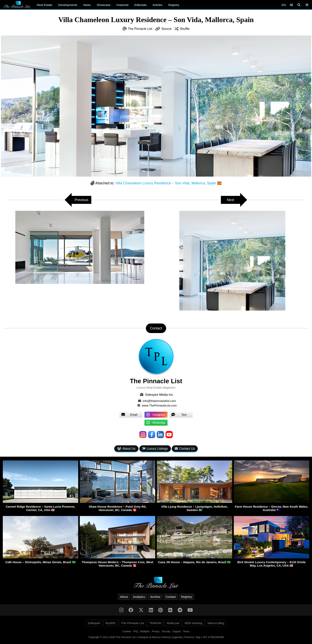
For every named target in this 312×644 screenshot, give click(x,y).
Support (177, 631)
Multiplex (145, 631)
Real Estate (45, 5)
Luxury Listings (155, 449)
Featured (122, 5)
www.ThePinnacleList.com (159, 405)
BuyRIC (111, 623)
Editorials (140, 5)
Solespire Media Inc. (159, 395)
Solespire (94, 623)
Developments (68, 5)
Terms (186, 631)
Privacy (156, 631)
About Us (126, 449)
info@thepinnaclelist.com (159, 401)
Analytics (139, 597)
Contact (171, 597)
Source (166, 29)
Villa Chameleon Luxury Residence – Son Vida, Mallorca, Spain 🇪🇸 (169, 183)
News (87, 5)
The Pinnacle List (140, 29)
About (124, 597)
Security (166, 631)
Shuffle (185, 29)
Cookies (127, 631)
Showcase (104, 5)
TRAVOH (155, 623)
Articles (157, 5)
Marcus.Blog (216, 623)
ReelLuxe (173, 623)
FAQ (136, 631)
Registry (174, 5)
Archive (155, 597)
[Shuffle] (291, 5)
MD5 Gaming (193, 623)
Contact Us (185, 449)
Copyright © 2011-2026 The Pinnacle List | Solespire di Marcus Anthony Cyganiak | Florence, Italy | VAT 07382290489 (156, 637)
